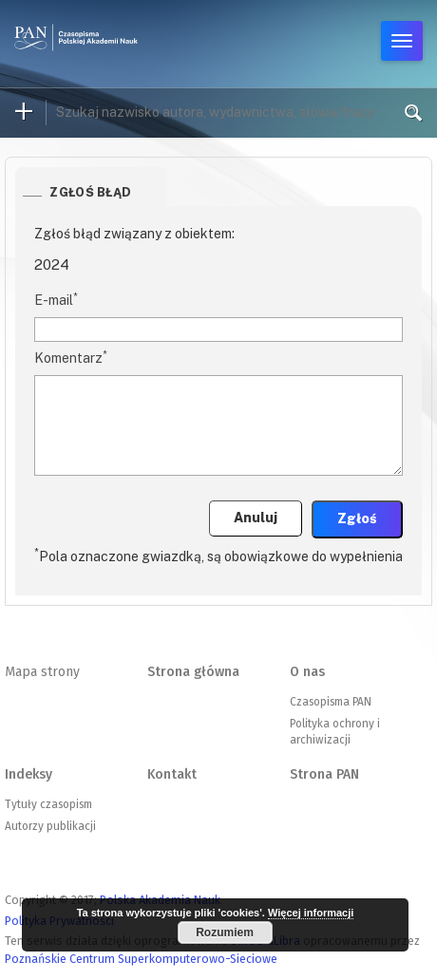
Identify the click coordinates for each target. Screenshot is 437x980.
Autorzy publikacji (50, 826)
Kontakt (172, 774)
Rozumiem (225, 933)
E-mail (56, 299)
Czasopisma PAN (331, 702)
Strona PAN (324, 774)
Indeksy (28, 774)
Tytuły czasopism (48, 804)
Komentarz (71, 357)
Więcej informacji (311, 913)
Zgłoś (357, 518)
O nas (307, 672)
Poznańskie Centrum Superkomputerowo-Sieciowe (141, 959)
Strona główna (193, 672)
